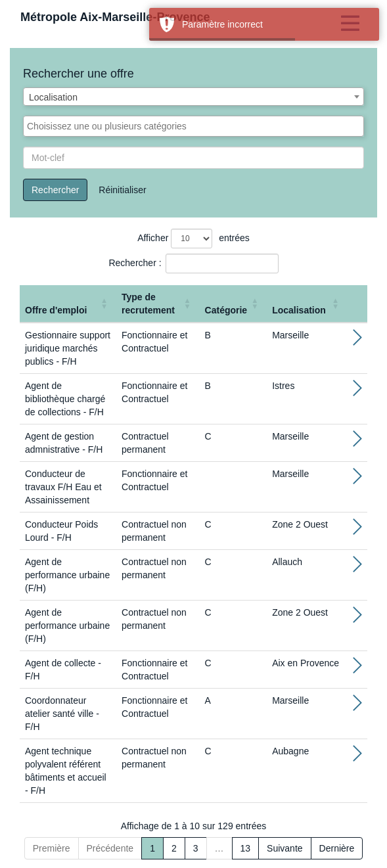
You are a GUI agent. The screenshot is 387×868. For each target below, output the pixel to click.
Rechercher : (135, 263)
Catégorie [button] (226, 310)
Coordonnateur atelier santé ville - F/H (62, 714)
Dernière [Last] (337, 848)
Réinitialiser (122, 190)
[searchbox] (193, 126)
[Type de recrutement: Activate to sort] (158, 304)
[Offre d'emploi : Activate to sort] (68, 304)
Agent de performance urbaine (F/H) (67, 575)
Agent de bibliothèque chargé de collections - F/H (65, 399)
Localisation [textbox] (53, 97)
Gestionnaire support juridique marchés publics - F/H (68, 348)
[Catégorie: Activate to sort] (234, 304)
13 (246, 848)
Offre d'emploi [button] (56, 310)
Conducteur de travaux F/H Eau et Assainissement (63, 487)
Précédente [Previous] (110, 848)
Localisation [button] (299, 310)
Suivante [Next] (285, 848)
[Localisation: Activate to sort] (307, 304)
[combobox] (193, 97)
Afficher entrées (193, 239)
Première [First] (52, 848)
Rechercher (55, 190)
